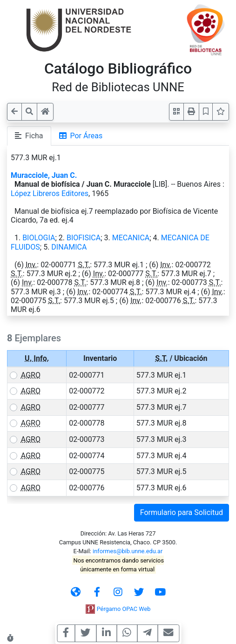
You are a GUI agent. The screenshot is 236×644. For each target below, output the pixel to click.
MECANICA (131, 238)
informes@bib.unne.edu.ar (128, 551)
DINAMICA (69, 247)
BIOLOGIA (39, 238)
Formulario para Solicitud (182, 512)
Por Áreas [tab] (81, 136)
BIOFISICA (84, 238)
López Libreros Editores (50, 193)
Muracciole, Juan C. (44, 175)
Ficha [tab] (29, 136)
